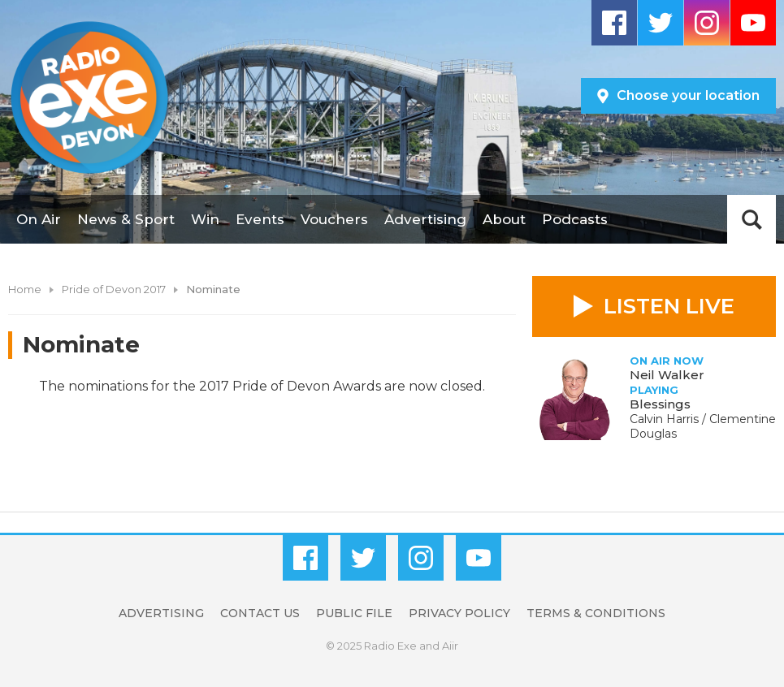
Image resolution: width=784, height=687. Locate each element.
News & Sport (126, 219)
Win (205, 219)
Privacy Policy (459, 613)
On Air (39, 219)
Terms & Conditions (596, 613)
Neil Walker (667, 375)
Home (25, 289)
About (504, 219)
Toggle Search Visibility (752, 219)
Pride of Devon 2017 (114, 289)
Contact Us (260, 613)
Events (260, 219)
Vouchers (334, 219)
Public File (354, 613)
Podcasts (575, 219)
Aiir (450, 646)
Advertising (425, 219)
